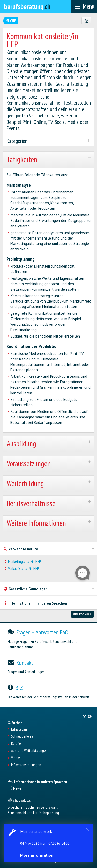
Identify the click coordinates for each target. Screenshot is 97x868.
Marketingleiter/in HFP (25, 561)
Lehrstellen (19, 729)
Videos (16, 758)
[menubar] (84, 6)
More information (37, 855)
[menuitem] (87, 717)
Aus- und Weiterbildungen (29, 751)
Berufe (16, 744)
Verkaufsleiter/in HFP (24, 568)
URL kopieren (82, 614)
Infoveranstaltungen (26, 765)
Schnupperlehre (22, 736)
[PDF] (86, 21)
